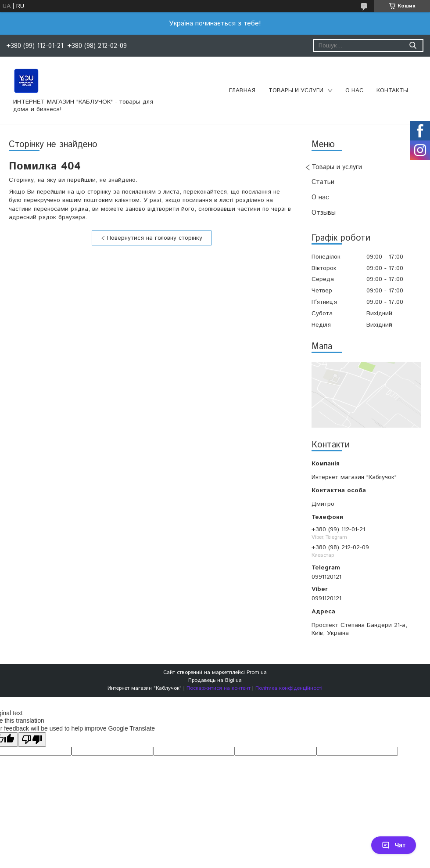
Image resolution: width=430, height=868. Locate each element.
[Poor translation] (32, 740)
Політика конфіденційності (289, 688)
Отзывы (324, 213)
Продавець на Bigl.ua (215, 680)
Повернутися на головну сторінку (155, 238)
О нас (354, 91)
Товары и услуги (296, 91)
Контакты (392, 91)
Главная (242, 91)
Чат (394, 845)
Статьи (323, 182)
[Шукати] (413, 45)
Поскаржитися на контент (219, 688)
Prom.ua (257, 672)
